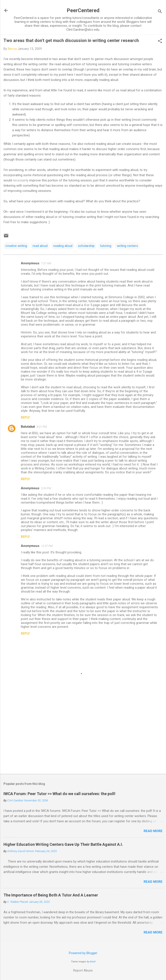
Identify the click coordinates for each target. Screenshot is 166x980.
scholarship (86, 246)
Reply (25, 417)
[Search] (160, 12)
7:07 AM (46, 263)
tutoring (106, 246)
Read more (153, 831)
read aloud (40, 246)
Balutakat (28, 427)
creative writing (16, 246)
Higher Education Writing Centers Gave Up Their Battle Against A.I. (63, 844)
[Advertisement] (83, 736)
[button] (160, 41)
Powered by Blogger (83, 953)
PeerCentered (83, 10)
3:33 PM (46, 488)
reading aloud (63, 246)
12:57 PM (47, 546)
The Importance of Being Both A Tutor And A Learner (51, 895)
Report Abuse (83, 970)
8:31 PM (42, 427)
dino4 (93, 962)
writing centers (127, 246)
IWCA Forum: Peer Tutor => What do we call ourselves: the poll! (59, 794)
